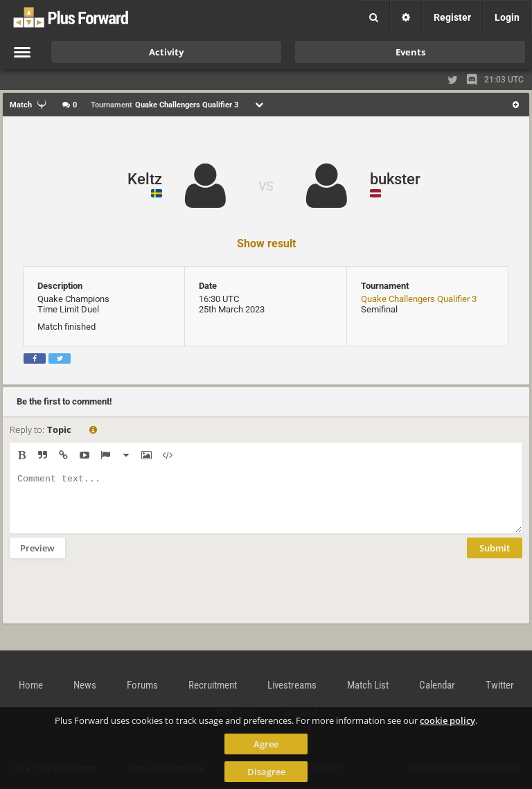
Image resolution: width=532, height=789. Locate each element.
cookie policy (447, 720)
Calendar (437, 685)
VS (266, 186)
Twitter (500, 685)
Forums (142, 685)
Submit (495, 558)
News (85, 685)
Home (31, 685)
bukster (395, 179)
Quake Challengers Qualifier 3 (419, 299)
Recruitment (213, 685)
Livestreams (292, 685)
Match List (368, 685)
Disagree (266, 772)
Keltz (145, 179)
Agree (266, 744)
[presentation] (115, 600)
